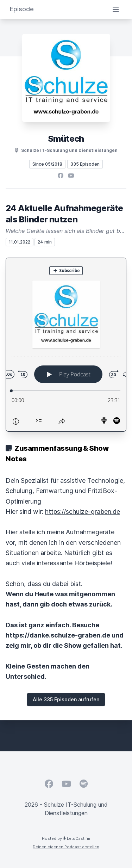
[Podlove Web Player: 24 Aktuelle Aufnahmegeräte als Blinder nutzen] (66, 345)
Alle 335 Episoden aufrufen (66, 699)
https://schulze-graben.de (83, 512)
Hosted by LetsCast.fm (66, 838)
